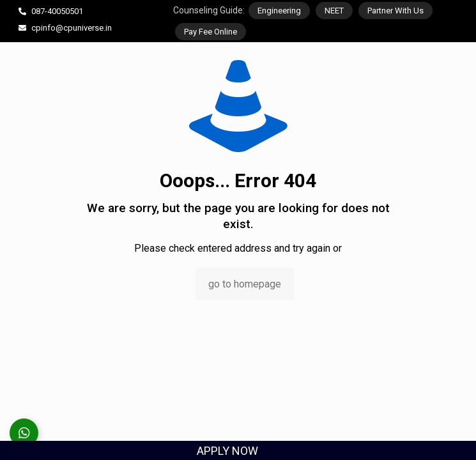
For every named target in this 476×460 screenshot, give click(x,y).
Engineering (279, 11)
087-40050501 (57, 11)
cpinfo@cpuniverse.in (72, 28)
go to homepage (245, 284)
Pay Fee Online (211, 32)
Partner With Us (395, 11)
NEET (334, 11)
